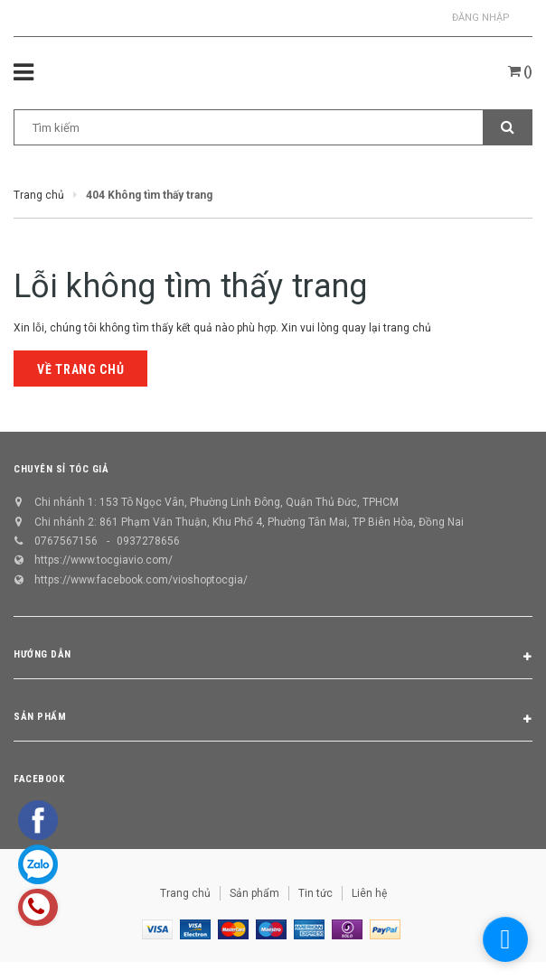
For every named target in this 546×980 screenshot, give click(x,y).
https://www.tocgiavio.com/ (104, 560)
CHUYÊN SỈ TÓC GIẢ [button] (61, 469)
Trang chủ (185, 893)
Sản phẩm (254, 893)
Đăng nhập (481, 18)
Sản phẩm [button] (273, 720)
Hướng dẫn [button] (273, 658)
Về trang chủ (80, 369)
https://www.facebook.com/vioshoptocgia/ (141, 580)
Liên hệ (369, 893)
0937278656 (148, 541)
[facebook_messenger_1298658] (505, 939)
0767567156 (66, 541)
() (520, 71)
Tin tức (315, 893)
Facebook (39, 779)
